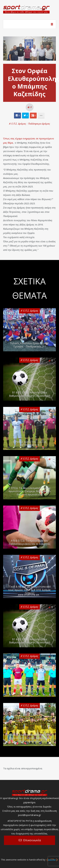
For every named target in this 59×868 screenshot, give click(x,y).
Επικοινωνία (32, 840)
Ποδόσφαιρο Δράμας (39, 124)
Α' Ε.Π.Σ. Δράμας (18, 124)
